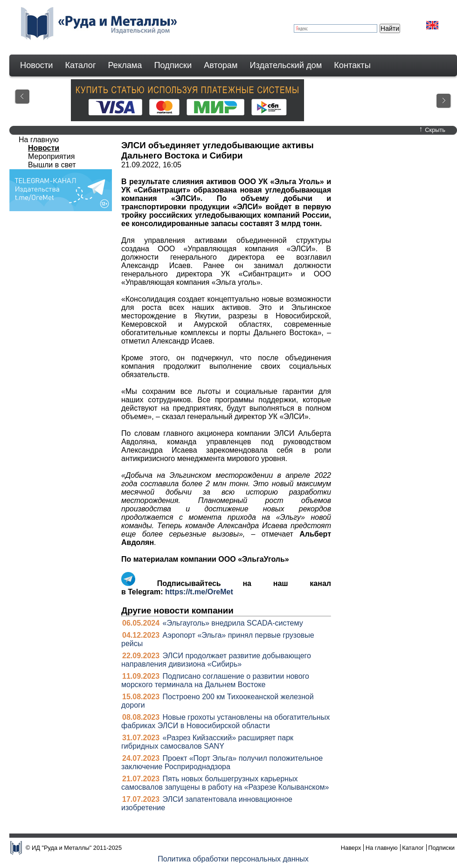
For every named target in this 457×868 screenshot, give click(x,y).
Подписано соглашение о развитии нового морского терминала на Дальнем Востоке (215, 680)
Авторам (221, 65)
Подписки (173, 65)
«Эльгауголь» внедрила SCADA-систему (233, 623)
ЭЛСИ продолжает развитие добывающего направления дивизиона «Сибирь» (216, 660)
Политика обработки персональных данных (233, 859)
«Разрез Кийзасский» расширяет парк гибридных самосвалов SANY (207, 742)
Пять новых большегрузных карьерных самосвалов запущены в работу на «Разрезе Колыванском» (225, 783)
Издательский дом (286, 65)
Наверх (351, 848)
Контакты (352, 65)
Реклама (125, 65)
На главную (39, 140)
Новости (36, 65)
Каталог (80, 65)
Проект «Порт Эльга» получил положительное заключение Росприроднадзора (222, 762)
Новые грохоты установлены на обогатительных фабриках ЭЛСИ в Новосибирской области (225, 721)
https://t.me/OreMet (199, 592)
